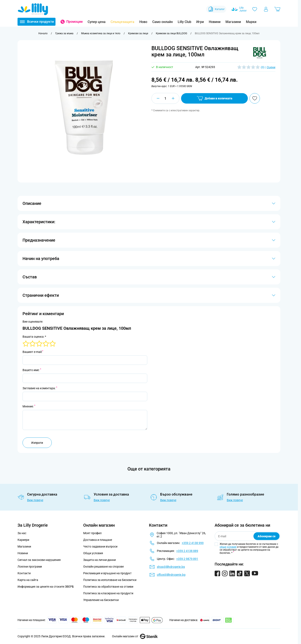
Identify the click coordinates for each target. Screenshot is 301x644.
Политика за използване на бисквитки (110, 580)
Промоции (74, 22)
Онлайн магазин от (135, 636)
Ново (143, 22)
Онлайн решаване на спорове (103, 567)
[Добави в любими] (255, 98)
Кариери (23, 540)
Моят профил (92, 533)
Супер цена (97, 22)
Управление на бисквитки (101, 600)
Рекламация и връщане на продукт (108, 573)
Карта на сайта (28, 580)
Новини (215, 22)
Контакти (24, 573)
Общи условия (93, 553)
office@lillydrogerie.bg (171, 575)
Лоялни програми (30, 567)
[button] (260, 53)
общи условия (228, 547)
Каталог (216, 9)
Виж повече (35, 500)
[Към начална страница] (43, 33)
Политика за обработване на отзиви (108, 587)
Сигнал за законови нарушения (39, 560)
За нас (22, 533)
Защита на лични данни (99, 560)
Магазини (233, 22)
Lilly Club (185, 22)
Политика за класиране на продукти (108, 593)
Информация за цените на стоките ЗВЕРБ (46, 587)
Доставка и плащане (98, 540)
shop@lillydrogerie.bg (171, 567)
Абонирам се (267, 536)
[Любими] (255, 9)
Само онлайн (162, 22)
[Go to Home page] (33, 9)
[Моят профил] (266, 9)
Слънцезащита (122, 22)
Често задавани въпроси (100, 546)
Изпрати (37, 443)
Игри (200, 22)
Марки (251, 22)
